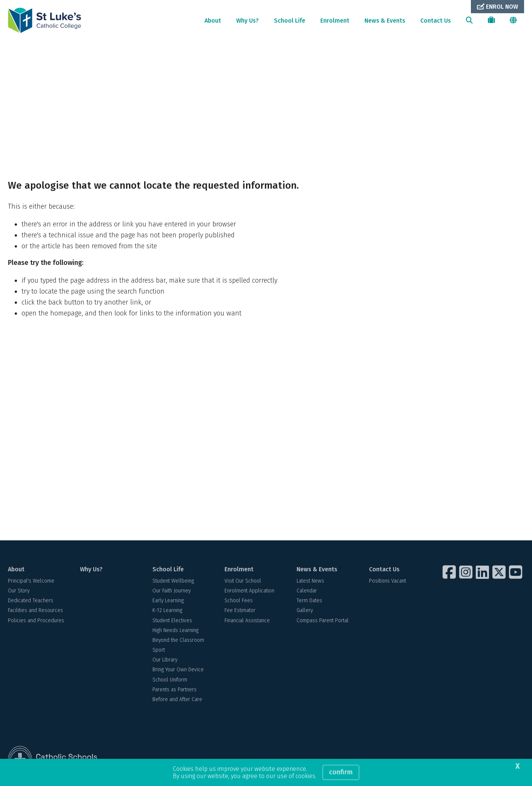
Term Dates (309, 601)
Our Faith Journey (171, 591)
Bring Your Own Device (178, 670)
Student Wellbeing (173, 581)
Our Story (19, 591)
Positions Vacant (387, 581)
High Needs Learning (175, 630)
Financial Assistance (247, 621)
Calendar (307, 591)
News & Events (385, 21)
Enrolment (335, 21)
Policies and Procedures (36, 621)
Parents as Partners (175, 690)
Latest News (310, 581)
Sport (159, 650)
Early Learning (168, 601)
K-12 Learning (167, 610)
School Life (290, 21)
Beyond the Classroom (178, 640)
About (213, 21)
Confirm (341, 772)
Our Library (165, 660)
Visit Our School (243, 581)
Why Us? (248, 21)
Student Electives (172, 621)
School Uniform (170, 680)
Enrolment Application (249, 591)
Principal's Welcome (31, 581)
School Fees (239, 601)
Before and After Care (177, 699)
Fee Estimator (240, 610)
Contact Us (436, 21)
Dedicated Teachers (31, 601)
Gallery (305, 610)
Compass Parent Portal (323, 621)
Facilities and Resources (35, 610)
